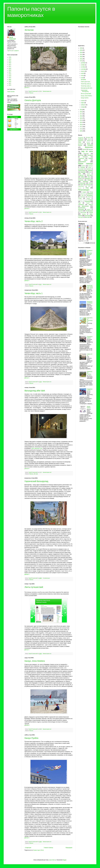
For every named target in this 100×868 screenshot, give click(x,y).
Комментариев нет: (47, 91)
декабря (83, 63)
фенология (85, 206)
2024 (10, 83)
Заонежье (90, 166)
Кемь (90, 172)
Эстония (87, 216)
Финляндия (81, 209)
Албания (81, 139)
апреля (83, 101)
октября (83, 67)
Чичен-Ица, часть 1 (34, 293)
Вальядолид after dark (35, 391)
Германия (85, 157)
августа (83, 71)
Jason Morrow (52, 860)
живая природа (85, 163)
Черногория (83, 212)
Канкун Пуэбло (31, 738)
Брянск (85, 149)
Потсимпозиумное (90, 337)
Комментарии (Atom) (38, 850)
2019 (10, 76)
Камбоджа (90, 170)
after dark (36, 474)
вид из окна (87, 151)
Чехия (91, 212)
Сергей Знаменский (12, 38)
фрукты (89, 209)
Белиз (89, 144)
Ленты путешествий (34, 587)
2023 (10, 81)
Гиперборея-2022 (90, 390)
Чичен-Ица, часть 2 (34, 221)
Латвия (80, 178)
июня (83, 76)
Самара (88, 198)
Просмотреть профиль (13, 51)
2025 (10, 85)
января (83, 107)
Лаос (89, 177)
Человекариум (89, 211)
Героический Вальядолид (36, 481)
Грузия (86, 160)
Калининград (81, 170)
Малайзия (81, 180)
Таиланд (87, 201)
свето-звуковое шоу (37, 448)
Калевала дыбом (89, 270)
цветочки (80, 211)
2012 (10, 63)
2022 (10, 80)
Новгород (88, 185)
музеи (82, 185)
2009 (10, 57)
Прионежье (83, 197)
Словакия (90, 200)
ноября (83, 65)
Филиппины (82, 208)
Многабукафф (82, 183)
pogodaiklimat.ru (14, 129)
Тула (79, 203)
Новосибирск (81, 186)
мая (82, 78)
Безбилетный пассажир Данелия (90, 253)
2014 (10, 67)
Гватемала (90, 155)
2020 (81, 61)
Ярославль (81, 217)
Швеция (84, 214)
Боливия (90, 145)
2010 (10, 59)
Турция (88, 203)
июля (83, 73)
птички (80, 198)
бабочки (89, 141)
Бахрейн (88, 142)
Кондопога (81, 175)
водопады (86, 154)
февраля (84, 105)
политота (90, 194)
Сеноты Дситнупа (33, 100)
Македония (87, 178)
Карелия (83, 172)
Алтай (89, 139)
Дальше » (27, 87)
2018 (10, 74)
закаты (84, 166)
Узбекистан (81, 205)
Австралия (81, 137)
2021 (10, 78)
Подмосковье (83, 194)
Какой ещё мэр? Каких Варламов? (90, 287)
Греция (91, 158)
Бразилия (89, 147)
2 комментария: (46, 578)
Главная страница (48, 848)
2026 (81, 48)
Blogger (64, 860)
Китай (88, 174)
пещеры (84, 192)
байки (80, 142)
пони (82, 195)
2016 (10, 70)
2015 (10, 68)
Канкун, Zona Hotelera (35, 661)
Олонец (80, 188)
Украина (91, 205)
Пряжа (89, 197)
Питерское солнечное (90, 302)
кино (80, 174)
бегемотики (81, 144)
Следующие (28, 848)
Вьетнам (81, 155)
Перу (87, 188)
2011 (10, 61)
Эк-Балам (29, 30)
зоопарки (83, 167)
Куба (82, 177)
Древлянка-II (82, 162)
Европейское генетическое (90, 320)
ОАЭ (89, 186)
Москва (91, 183)
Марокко (90, 180)
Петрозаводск (14, 117)
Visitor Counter (11, 92)
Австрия (88, 137)
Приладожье (90, 195)
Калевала (89, 169)
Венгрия (91, 149)
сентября (84, 69)
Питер (91, 192)
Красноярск (90, 175)
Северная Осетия (82, 200)
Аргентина (81, 141)
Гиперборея (81, 158)
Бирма (80, 145)
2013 (10, 65)
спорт (82, 202)
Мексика (31, 93)
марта (83, 103)
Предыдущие (69, 848)
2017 (10, 72)
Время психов (89, 407)
